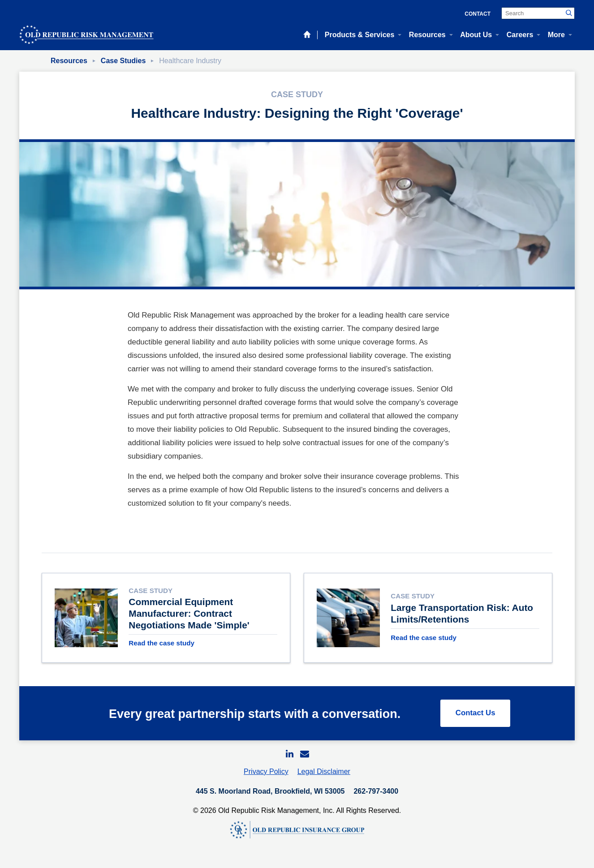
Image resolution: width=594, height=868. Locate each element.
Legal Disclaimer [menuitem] (324, 779)
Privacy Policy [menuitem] (266, 779)
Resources (69, 61)
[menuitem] (289, 761)
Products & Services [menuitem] (360, 35)
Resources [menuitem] (427, 35)
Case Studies (123, 61)
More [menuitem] (556, 35)
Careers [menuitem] (520, 35)
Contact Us (474, 719)
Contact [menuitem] (478, 14)
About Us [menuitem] (476, 35)
